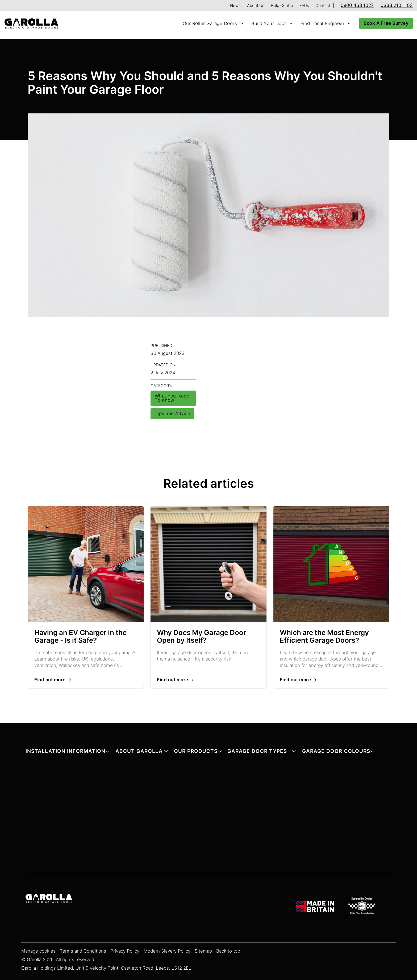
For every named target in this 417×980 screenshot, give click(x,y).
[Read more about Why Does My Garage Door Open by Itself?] (208, 565)
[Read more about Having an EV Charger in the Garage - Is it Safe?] (86, 565)
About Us (256, 5)
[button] (68, 752)
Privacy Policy (125, 951)
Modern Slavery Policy (167, 951)
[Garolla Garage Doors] (49, 899)
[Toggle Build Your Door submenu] (291, 23)
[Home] (34, 24)
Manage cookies (38, 951)
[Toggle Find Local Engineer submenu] (349, 23)
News (235, 5)
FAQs (304, 5)
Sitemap (203, 951)
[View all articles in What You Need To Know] (173, 398)
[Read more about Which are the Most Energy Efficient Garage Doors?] (331, 565)
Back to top (228, 951)
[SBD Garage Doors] (363, 907)
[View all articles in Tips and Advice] (173, 414)
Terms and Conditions (83, 951)
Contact (323, 5)
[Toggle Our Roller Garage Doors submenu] (242, 23)
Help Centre (282, 5)
